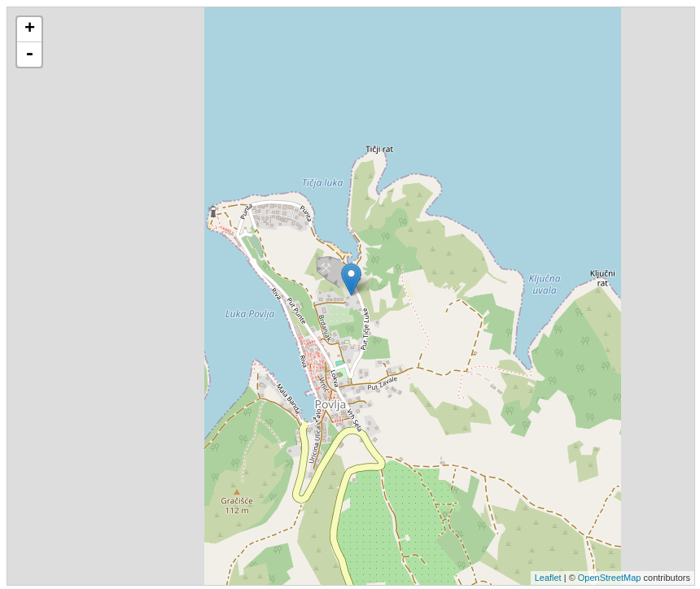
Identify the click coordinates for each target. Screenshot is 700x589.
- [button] (29, 55)
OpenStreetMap (610, 578)
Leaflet (548, 578)
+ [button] (30, 29)
